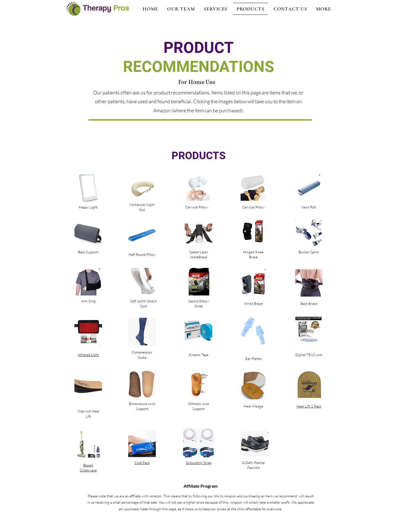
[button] (324, 9)
